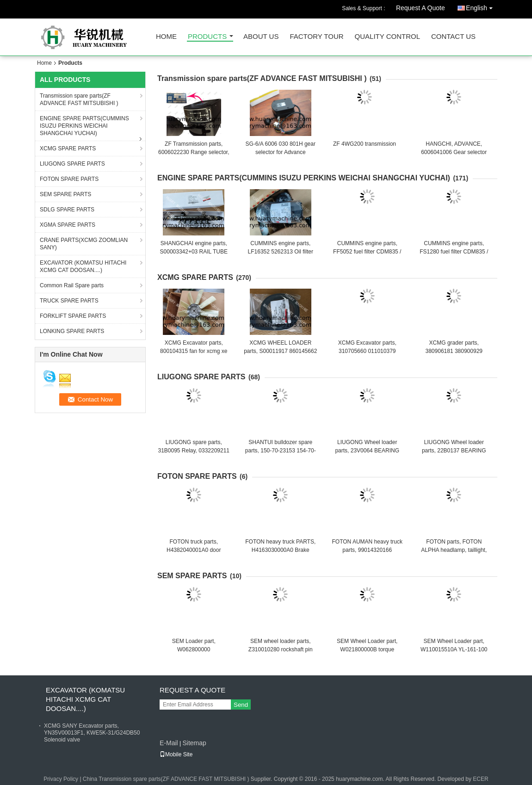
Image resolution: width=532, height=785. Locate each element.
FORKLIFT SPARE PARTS (73, 316)
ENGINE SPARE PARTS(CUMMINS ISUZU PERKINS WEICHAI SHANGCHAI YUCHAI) (84, 126)
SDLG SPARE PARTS (67, 210)
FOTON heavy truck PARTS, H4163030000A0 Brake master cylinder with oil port (280, 550)
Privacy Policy (61, 779)
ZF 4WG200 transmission (365, 144)
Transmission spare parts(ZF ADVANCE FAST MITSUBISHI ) (79, 99)
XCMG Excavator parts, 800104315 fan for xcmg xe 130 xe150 (194, 351)
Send (241, 705)
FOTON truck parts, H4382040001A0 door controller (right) (194, 550)
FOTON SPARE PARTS (69, 179)
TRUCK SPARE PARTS (69, 301)
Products (207, 37)
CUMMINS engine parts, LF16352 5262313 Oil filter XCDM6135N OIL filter (281, 252)
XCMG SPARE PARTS (68, 148)
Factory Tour (316, 37)
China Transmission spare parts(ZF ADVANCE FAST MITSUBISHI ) (166, 779)
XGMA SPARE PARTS (68, 225)
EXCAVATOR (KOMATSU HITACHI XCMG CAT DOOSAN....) (83, 266)
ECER (480, 779)
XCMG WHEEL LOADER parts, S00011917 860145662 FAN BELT (280, 351)
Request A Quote (421, 8)
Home (166, 37)
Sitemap (194, 743)
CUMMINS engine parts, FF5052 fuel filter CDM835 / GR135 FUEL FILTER (367, 252)
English (482, 6)
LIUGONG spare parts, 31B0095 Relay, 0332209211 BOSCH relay (194, 451)
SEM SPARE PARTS (65, 194)
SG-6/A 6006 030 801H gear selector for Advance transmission (281, 152)
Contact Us (453, 37)
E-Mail (169, 743)
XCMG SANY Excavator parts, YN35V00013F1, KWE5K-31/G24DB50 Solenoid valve (92, 733)
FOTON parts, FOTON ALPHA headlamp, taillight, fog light (454, 550)
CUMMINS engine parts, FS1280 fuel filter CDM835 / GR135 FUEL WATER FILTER (454, 252)
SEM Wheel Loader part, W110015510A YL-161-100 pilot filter (454, 649)
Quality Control (387, 37)
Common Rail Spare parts (72, 285)
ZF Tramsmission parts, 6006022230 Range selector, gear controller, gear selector (194, 152)
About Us (261, 37)
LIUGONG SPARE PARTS (72, 164)
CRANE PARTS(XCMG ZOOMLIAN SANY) (84, 244)
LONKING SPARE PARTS (72, 331)
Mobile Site (176, 754)
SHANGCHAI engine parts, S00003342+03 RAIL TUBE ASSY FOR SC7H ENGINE (194, 252)
